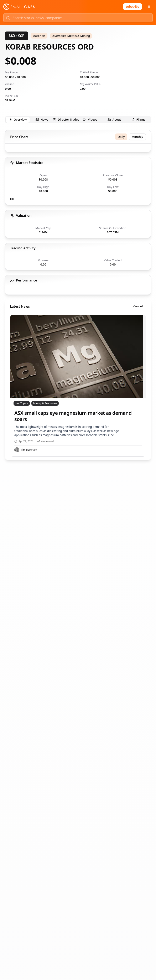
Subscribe (132, 7)
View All (138, 306)
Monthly (137, 137)
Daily (121, 137)
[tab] (18, 120)
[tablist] (78, 120)
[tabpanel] (78, 295)
